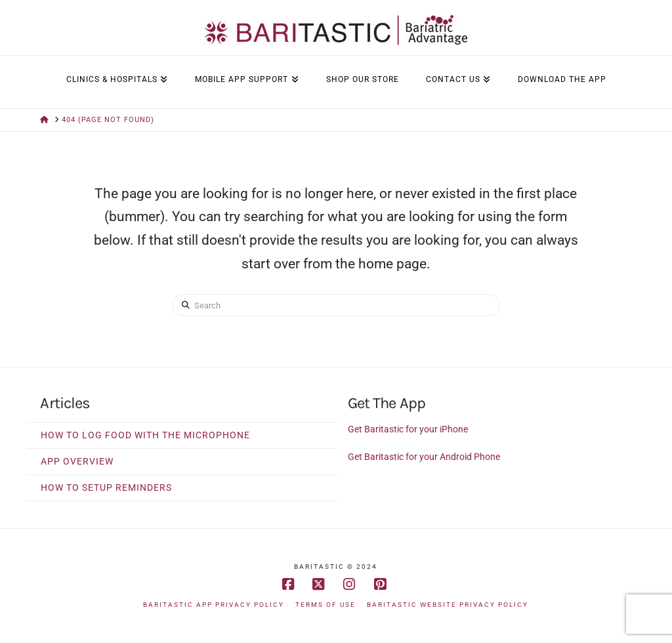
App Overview (77, 461)
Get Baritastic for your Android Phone (424, 457)
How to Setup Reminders (106, 487)
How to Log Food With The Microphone (145, 435)
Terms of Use (325, 605)
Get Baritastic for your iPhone (408, 429)
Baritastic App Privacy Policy (214, 605)
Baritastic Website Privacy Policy (448, 605)
